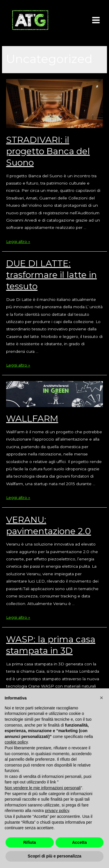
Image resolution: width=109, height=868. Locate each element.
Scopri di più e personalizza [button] (54, 856)
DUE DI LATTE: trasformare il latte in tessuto (51, 275)
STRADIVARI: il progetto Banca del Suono (48, 151)
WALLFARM (32, 419)
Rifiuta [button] (30, 842)
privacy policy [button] (57, 811)
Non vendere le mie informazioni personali (43, 788)
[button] (101, 698)
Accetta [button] (79, 842)
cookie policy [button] (16, 742)
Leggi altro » (18, 241)
